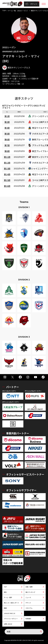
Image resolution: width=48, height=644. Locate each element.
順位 (5, 592)
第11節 (7, 157)
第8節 (7, 151)
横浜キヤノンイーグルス (39, 11)
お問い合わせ (8, 624)
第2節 (7, 122)
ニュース (28, 597)
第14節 (7, 174)
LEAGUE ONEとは (9, 613)
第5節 (7, 134)
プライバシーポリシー (11, 619)
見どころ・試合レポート (11, 603)
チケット (31, 4)
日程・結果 (29, 587)
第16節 (7, 186)
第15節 (7, 180)
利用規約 (28, 619)
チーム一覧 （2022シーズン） (18, 11)
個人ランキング (30, 592)
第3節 (7, 128)
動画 (5, 608)
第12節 (7, 163)
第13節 (7, 169)
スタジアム (29, 608)
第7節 (7, 145)
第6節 (7, 139)
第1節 (7, 116)
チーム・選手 (8, 597)
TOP (4, 11)
